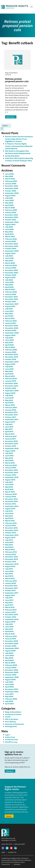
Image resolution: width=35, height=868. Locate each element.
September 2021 (12, 304)
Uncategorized (11, 726)
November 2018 (12, 386)
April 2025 (9, 205)
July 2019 (9, 366)
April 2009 (9, 660)
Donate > (9, 816)
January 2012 (11, 583)
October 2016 (11, 446)
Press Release (11, 722)
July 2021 (9, 309)
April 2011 (9, 605)
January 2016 (11, 468)
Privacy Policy (6, 864)
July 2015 (9, 482)
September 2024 (12, 222)
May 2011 (9, 602)
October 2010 (11, 617)
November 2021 (12, 299)
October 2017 (10, 417)
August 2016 (10, 451)
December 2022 (11, 270)
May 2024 (9, 232)
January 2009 (11, 667)
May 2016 (9, 458)
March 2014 (10, 521)
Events (8, 717)
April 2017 (9, 431)
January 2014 (11, 525)
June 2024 (9, 229)
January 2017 (10, 439)
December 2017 (11, 412)
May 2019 (9, 371)
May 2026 (9, 176)
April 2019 (9, 374)
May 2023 (9, 260)
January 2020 (11, 352)
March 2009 (10, 663)
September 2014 (12, 506)
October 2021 (11, 301)
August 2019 (10, 364)
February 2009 (11, 665)
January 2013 (11, 554)
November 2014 (12, 501)
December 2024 (11, 215)
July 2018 (9, 395)
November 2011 (11, 588)
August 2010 (10, 622)
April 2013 (9, 547)
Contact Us (12, 852)
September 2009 (12, 648)
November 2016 (12, 443)
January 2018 (11, 410)
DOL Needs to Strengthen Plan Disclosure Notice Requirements (18, 152)
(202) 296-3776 (7, 844)
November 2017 (11, 415)
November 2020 (12, 328)
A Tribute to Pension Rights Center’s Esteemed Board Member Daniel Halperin (19, 146)
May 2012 (9, 573)
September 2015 (12, 477)
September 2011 (12, 593)
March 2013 (10, 549)
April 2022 (9, 287)
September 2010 (12, 619)
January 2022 (11, 294)
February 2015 (11, 494)
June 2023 (9, 258)
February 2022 (11, 292)
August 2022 (10, 277)
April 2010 (9, 631)
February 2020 (11, 350)
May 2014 (9, 516)
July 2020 (9, 338)
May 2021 (9, 313)
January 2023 (11, 268)
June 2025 (9, 200)
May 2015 (9, 487)
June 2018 (9, 398)
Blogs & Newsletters (13, 712)
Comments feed (11, 739)
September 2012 (12, 564)
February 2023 (11, 265)
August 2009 (10, 651)
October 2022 (11, 275)
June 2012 (9, 571)
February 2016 (11, 465)
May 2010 (9, 629)
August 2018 (10, 393)
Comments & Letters (13, 714)
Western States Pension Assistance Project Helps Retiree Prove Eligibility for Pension (19, 139)
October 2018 (11, 388)
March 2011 (10, 607)
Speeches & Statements (15, 724)
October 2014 (11, 504)
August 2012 (10, 566)
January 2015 (11, 496)
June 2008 (9, 684)
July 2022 (9, 280)
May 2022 (9, 285)
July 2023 (9, 256)
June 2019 (9, 369)
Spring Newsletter (12, 156)
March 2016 (10, 463)
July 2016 (9, 453)
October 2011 (10, 590)
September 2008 (12, 677)
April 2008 (9, 687)
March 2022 (10, 289)
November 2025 (12, 188)
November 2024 (12, 217)
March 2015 (10, 492)
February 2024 (11, 239)
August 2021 (10, 306)
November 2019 (12, 357)
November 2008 (12, 672)
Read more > (11, 117)
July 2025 (9, 198)
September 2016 (12, 448)
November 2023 (12, 246)
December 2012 (11, 557)
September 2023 (12, 251)
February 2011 (11, 610)
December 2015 (11, 470)
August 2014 (10, 508)
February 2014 (11, 523)
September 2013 (12, 535)
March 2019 (10, 376)
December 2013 (11, 528)
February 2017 (11, 436)
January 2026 (11, 183)
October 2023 (11, 248)
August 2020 (10, 335)
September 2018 (12, 391)
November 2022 (12, 273)
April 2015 (9, 489)
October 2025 (11, 191)
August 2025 (10, 195)
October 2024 (11, 220)
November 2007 (12, 689)
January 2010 (11, 639)
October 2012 (11, 562)
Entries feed (10, 737)
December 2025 (11, 186)
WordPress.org (11, 742)
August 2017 (10, 422)
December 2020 (12, 326)
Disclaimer (17, 864)
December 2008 (12, 670)
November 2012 (12, 559)
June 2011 (9, 600)
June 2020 (9, 340)
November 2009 (12, 643)
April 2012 (9, 576)
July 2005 (9, 701)
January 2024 (11, 241)
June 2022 (9, 282)
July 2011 (9, 598)
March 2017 (10, 434)
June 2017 (9, 427)
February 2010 (11, 636)
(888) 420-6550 (20, 844)
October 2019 (11, 359)
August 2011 (10, 595)
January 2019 (11, 381)
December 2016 (11, 441)
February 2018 (11, 407)
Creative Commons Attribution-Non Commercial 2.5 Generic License (17, 861)
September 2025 (12, 193)
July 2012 (9, 569)
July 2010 (9, 624)
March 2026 (10, 179)
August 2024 (10, 224)
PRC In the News (12, 719)
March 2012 (10, 578)
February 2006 (11, 699)
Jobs (3, 852)
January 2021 (11, 323)
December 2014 (11, 499)
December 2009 (12, 641)
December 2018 (11, 383)
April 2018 (9, 403)
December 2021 (11, 297)
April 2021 (9, 316)
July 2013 (9, 540)
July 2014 (9, 511)
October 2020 (11, 330)
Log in (8, 735)
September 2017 (12, 419)
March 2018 (10, 405)
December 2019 (11, 354)
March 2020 (10, 347)
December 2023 (11, 244)
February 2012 (11, 581)
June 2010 (9, 627)
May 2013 (9, 545)
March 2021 (10, 318)
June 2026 (9, 174)
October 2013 (11, 533)
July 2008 (9, 682)
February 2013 (11, 552)
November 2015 (12, 472)
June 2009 (9, 655)
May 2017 (9, 429)
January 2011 (10, 612)
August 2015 (10, 480)
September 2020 (12, 333)
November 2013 (12, 530)
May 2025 (9, 203)
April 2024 (9, 234)
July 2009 (9, 653)
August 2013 (10, 537)
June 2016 (9, 456)
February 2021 (11, 321)
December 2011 (11, 586)
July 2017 (9, 424)
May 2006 (9, 696)
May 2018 (9, 400)
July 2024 (9, 227)
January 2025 (11, 212)
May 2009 (9, 658)
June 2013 (9, 542)
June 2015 (9, 484)
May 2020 (9, 342)
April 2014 (9, 518)
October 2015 (11, 475)
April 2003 (9, 704)
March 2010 (10, 634)
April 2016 (9, 460)
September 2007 (12, 692)
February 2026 (11, 181)
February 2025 (11, 210)
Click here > (10, 771)
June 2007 (9, 694)
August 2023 (10, 253)
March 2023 (10, 263)
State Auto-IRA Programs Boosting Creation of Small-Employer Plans (19, 159)
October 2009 (11, 646)
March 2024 (10, 236)
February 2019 (11, 378)
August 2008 (10, 679)
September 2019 (12, 362)
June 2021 (9, 311)
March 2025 (10, 208)
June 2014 (9, 513)
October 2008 (11, 675)
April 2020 (9, 345)
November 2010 (12, 614)
